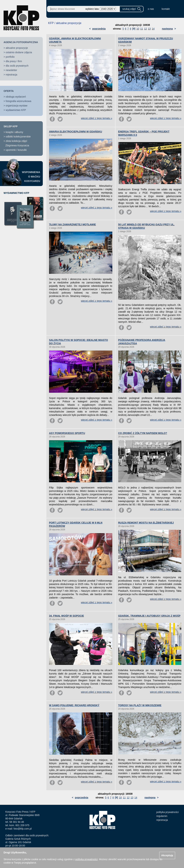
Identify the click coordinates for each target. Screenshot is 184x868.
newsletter (11, 70)
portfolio (10, 57)
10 (138, 29)
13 (149, 29)
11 (142, 29)
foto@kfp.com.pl (23, 829)
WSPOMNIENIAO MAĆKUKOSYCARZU (31, 177)
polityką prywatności (86, 859)
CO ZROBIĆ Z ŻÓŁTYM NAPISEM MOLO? (143, 433)
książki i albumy (14, 132)
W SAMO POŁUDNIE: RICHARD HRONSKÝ (74, 705)
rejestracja (11, 75)
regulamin (162, 816)
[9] (134, 29)
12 (145, 29)
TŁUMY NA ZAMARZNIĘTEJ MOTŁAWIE (72, 224)
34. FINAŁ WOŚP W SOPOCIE (67, 616)
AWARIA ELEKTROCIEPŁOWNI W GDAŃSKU (76, 132)
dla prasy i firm (14, 61)
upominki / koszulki (16, 150)
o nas (151, 9)
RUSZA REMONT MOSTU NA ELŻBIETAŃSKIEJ (146, 523)
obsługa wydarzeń (16, 97)
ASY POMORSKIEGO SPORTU (67, 433)
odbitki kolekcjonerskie (18, 137)
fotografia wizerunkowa (18, 101)
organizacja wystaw (16, 106)
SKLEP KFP (11, 126)
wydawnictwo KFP (16, 110)
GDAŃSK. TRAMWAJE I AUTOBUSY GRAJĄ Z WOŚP (149, 616)
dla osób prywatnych (17, 66)
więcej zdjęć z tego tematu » (97, 118)
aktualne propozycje (17, 48)
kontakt (166, 9)
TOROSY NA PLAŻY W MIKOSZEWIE (140, 705)
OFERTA (9, 91)
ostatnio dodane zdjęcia (19, 52)
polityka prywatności (168, 812)
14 (153, 29)
